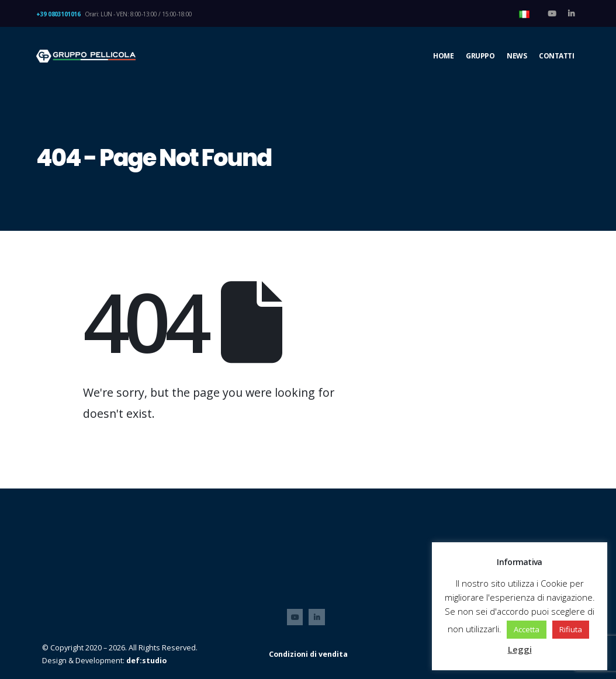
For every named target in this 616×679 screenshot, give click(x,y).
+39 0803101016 (58, 14)
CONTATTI (556, 56)
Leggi (520, 649)
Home (443, 56)
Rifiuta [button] (571, 629)
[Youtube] (552, 13)
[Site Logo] (86, 56)
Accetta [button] (527, 629)
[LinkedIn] (571, 13)
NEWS (517, 56)
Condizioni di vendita (308, 654)
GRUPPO (480, 56)
